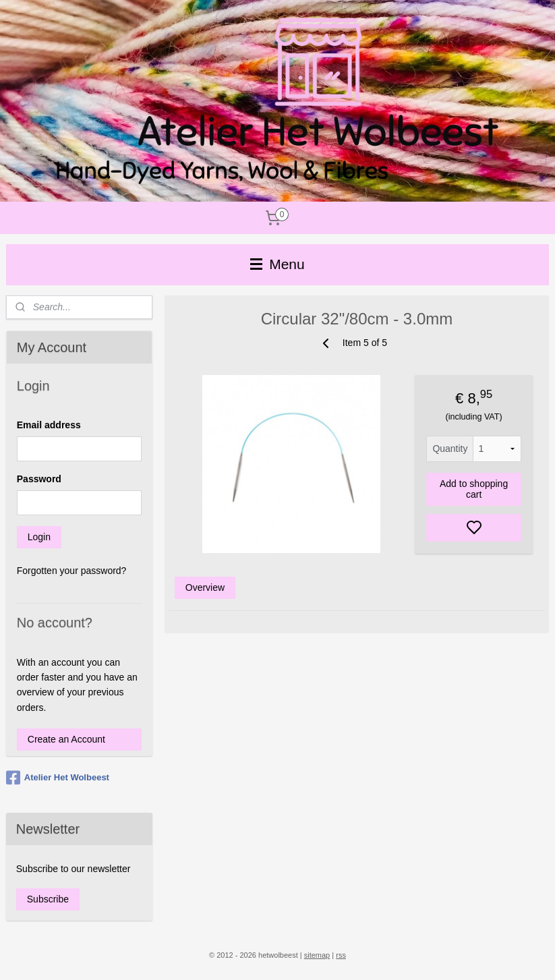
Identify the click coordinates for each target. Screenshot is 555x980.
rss (341, 955)
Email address (49, 425)
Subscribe (48, 899)
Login (39, 537)
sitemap (317, 955)
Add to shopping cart (474, 489)
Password (39, 479)
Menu (277, 264)
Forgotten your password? (72, 571)
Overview (205, 587)
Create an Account (66, 739)
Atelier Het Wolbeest (58, 778)
